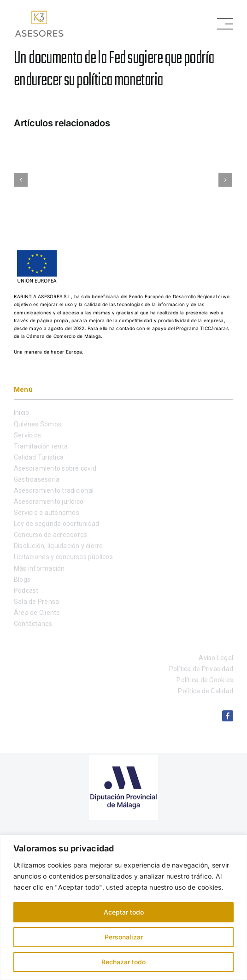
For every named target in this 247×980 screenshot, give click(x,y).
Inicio (21, 413)
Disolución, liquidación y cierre (59, 546)
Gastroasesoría (37, 479)
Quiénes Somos (38, 424)
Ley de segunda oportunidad (56, 524)
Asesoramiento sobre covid (55, 468)
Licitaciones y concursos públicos (63, 557)
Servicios (27, 435)
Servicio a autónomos (47, 513)
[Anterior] (21, 180)
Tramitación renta (41, 446)
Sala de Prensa (36, 602)
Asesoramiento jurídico (49, 502)
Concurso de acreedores (50, 535)
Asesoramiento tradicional (54, 490)
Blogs (22, 579)
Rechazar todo (123, 962)
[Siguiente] (225, 180)
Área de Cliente (37, 613)
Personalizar (124, 937)
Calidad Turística (39, 457)
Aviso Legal (216, 658)
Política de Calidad (206, 691)
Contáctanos (33, 624)
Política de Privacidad (201, 669)
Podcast (26, 590)
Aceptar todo (124, 912)
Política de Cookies (205, 680)
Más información (39, 568)
